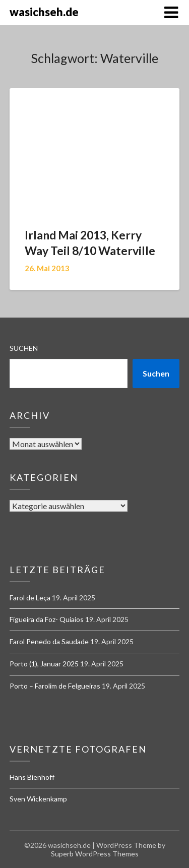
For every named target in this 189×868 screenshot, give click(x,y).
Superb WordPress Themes (95, 854)
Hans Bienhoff (32, 777)
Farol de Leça (30, 598)
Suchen (24, 348)
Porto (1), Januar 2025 (44, 664)
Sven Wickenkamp (38, 799)
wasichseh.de (44, 12)
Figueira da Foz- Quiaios (47, 619)
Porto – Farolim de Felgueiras (55, 686)
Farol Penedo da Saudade (49, 641)
